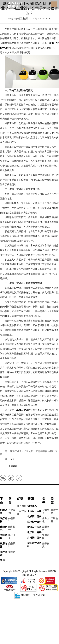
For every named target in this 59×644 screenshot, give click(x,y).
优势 (20, 499)
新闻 (31, 499)
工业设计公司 (38, 595)
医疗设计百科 (34, 522)
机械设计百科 (34, 517)
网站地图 (25, 595)
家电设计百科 (34, 527)
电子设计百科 (34, 532)
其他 (2, 560)
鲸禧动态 (32, 506)
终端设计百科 (34, 538)
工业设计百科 (34, 511)
